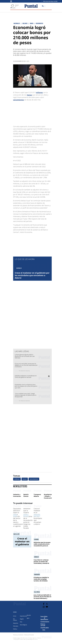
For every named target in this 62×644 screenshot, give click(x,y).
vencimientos (19, 100)
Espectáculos (23, 616)
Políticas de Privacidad (29, 635)
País (21, 622)
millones (39, 92)
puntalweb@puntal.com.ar (32, 639)
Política (15, 629)
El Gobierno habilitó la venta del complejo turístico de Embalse (41, 579)
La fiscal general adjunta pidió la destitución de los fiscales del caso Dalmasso (25, 356)
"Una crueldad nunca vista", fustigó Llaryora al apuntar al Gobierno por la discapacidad (25, 395)
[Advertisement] (39, 112)
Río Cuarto (15, 620)
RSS (44, 630)
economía (26, 515)
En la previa (37, 592)
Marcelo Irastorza (25, 371)
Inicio (15, 616)
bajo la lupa (37, 515)
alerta (15, 515)
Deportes (16, 623)
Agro (28, 618)
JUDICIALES (36, 557)
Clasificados (45, 628)
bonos (29, 95)
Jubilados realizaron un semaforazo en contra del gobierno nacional (26, 376)
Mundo (29, 615)
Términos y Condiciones (18, 635)
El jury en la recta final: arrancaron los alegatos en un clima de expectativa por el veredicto (26, 365)
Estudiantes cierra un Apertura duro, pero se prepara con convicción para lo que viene (26, 386)
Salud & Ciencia (26, 495)
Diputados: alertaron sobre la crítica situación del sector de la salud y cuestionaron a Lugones (18, 517)
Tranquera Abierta (37, 495)
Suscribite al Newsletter (44, 618)
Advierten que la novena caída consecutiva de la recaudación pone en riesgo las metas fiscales (42, 545)
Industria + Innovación (17, 495)
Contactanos (45, 622)
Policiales (16, 626)
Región (22, 619)
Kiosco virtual (43, 625)
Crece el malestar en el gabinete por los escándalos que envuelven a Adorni (32, 275)
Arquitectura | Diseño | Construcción (48, 496)
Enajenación (37, 574)
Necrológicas (23, 625)
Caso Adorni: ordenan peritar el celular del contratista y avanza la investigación (41, 562)
